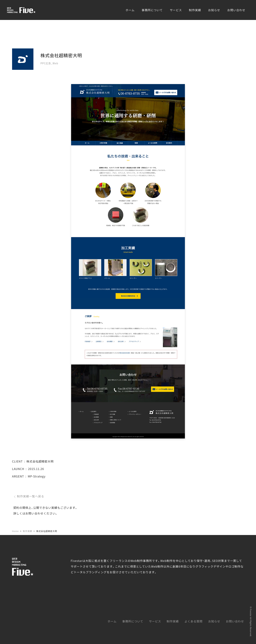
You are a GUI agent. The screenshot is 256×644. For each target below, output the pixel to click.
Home (15, 531)
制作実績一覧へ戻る (29, 496)
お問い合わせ (236, 10)
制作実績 (195, 10)
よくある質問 (193, 621)
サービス (176, 10)
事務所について (152, 10)
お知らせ (214, 10)
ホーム (130, 10)
